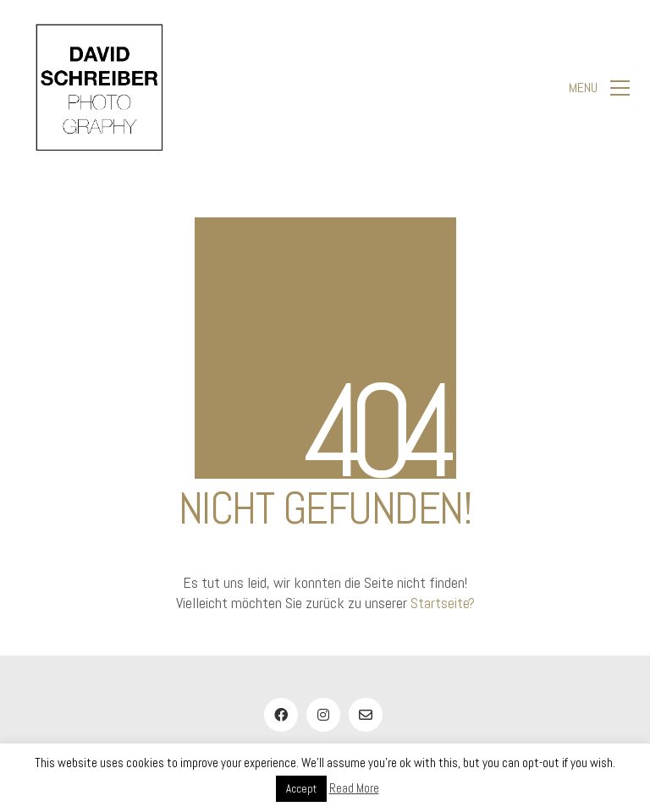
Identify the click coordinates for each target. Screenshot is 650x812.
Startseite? (443, 603)
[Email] (366, 715)
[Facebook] (281, 715)
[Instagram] (323, 715)
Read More (354, 788)
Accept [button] (301, 789)
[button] (599, 88)
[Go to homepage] (99, 88)
